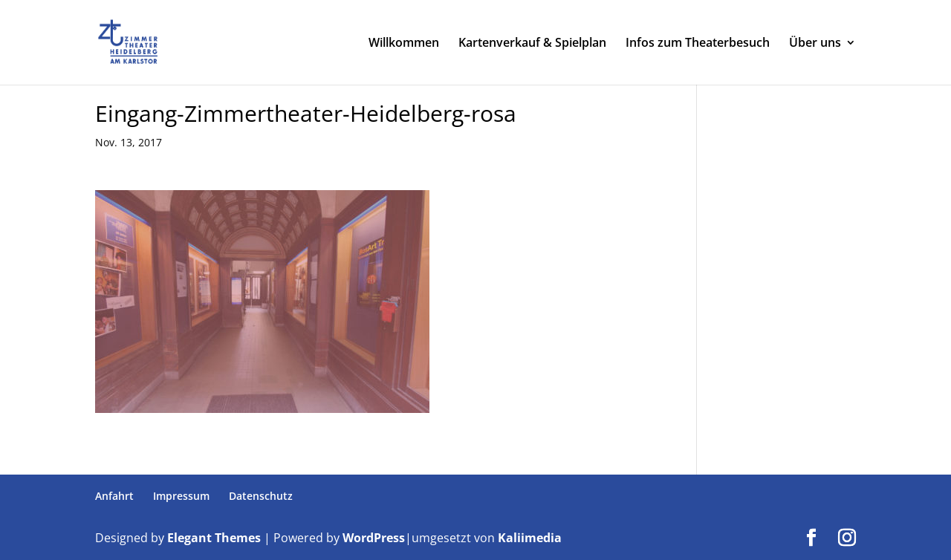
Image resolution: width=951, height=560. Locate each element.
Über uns (815, 44)
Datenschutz (261, 496)
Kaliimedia (530, 538)
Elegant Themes (214, 538)
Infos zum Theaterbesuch (698, 44)
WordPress (374, 538)
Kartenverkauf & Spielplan (532, 44)
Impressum (181, 496)
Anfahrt (114, 496)
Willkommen (404, 44)
